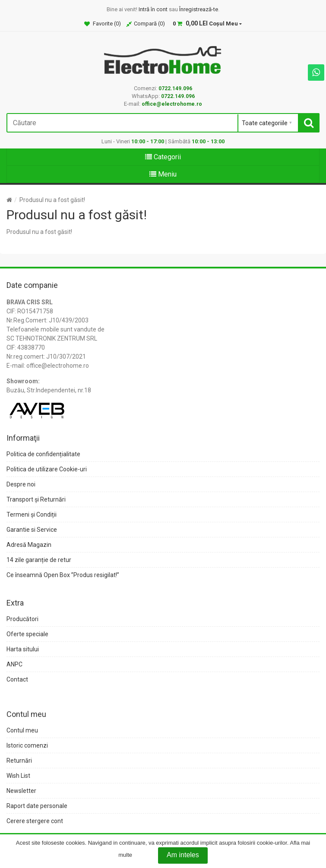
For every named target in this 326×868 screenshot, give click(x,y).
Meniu (163, 174)
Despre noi (21, 484)
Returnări (19, 761)
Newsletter (21, 791)
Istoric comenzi (27, 745)
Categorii (163, 157)
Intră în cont (153, 9)
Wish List (18, 776)
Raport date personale (37, 806)
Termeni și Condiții (32, 514)
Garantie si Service (32, 530)
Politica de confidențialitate (43, 454)
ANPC (14, 664)
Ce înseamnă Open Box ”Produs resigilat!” (63, 575)
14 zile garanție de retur (39, 560)
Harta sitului (23, 649)
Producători (22, 619)
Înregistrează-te (199, 9)
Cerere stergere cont (35, 821)
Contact (17, 679)
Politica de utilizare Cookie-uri (47, 469)
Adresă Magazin (29, 545)
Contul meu (22, 730)
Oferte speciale (27, 634)
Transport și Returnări (36, 499)
